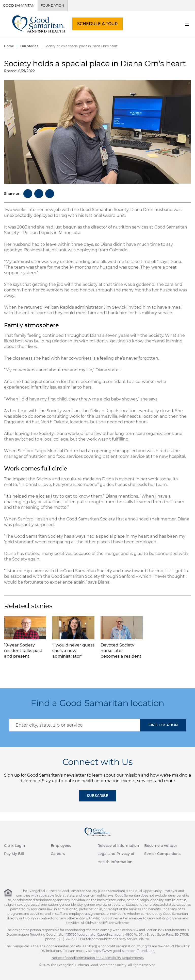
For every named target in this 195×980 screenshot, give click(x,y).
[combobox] (75, 725)
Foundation (52, 5)
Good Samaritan (19, 5)
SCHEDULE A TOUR (97, 24)
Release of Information (118, 846)
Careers (58, 854)
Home (9, 46)
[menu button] (187, 24)
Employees (61, 846)
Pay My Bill (14, 854)
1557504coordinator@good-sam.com (95, 934)
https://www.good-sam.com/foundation (124, 951)
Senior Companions (162, 854)
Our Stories (29, 46)
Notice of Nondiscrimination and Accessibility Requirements (98, 958)
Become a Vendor (161, 846)
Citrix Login (15, 846)
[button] (163, 725)
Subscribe (97, 796)
